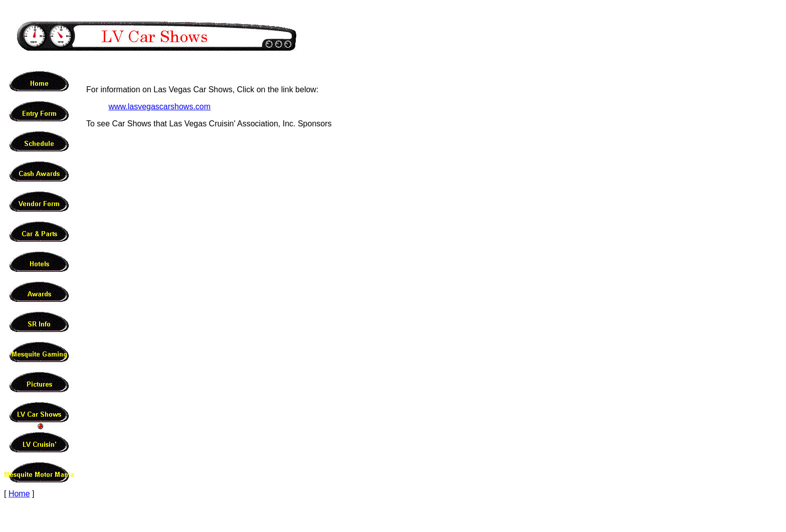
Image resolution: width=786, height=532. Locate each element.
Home (19, 494)
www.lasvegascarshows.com (159, 107)
